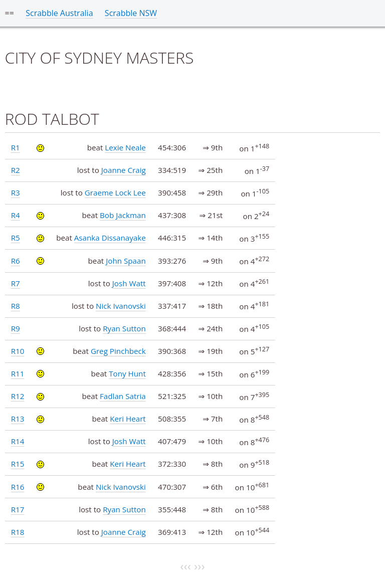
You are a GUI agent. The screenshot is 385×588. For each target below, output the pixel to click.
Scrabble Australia (59, 13)
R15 (18, 464)
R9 (16, 328)
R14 (18, 441)
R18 (18, 532)
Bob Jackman (123, 215)
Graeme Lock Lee (115, 192)
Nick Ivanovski (121, 306)
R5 (16, 238)
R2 (16, 170)
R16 (18, 487)
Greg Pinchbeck (118, 351)
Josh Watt (129, 283)
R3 (16, 192)
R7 (16, 283)
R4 (16, 215)
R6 (16, 261)
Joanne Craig (124, 170)
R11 (18, 373)
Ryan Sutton (124, 328)
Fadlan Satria (123, 396)
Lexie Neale (125, 147)
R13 (18, 419)
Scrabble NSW (131, 13)
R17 (18, 509)
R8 (16, 306)
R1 (16, 147)
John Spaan (126, 261)
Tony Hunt (127, 373)
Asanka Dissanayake (110, 238)
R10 (18, 351)
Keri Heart (128, 419)
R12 (18, 396)
